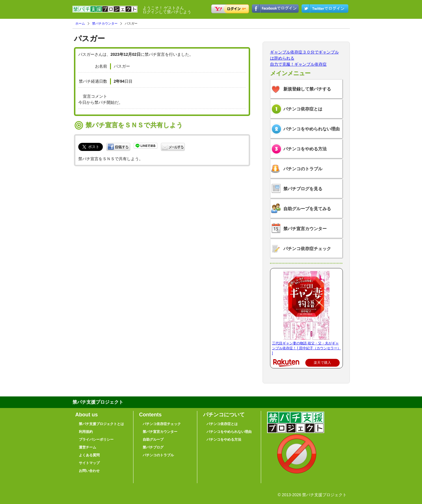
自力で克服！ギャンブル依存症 (298, 64)
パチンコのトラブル (303, 169)
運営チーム (88, 447)
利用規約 (86, 432)
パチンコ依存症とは (303, 109)
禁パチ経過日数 (93, 81)
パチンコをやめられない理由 (312, 129)
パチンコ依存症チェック (307, 249)
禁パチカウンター (105, 23)
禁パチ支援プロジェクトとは (101, 424)
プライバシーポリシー (96, 440)
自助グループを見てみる (307, 209)
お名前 (101, 66)
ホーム (80, 23)
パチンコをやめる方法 (305, 149)
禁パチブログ (153, 447)
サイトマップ (89, 463)
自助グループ (153, 440)
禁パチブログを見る (303, 189)
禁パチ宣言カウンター (305, 229)
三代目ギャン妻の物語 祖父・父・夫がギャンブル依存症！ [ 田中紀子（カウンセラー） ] (306, 348)
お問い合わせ (89, 471)
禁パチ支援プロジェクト (105, 12)
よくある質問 (89, 455)
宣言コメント (95, 96)
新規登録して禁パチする (307, 89)
